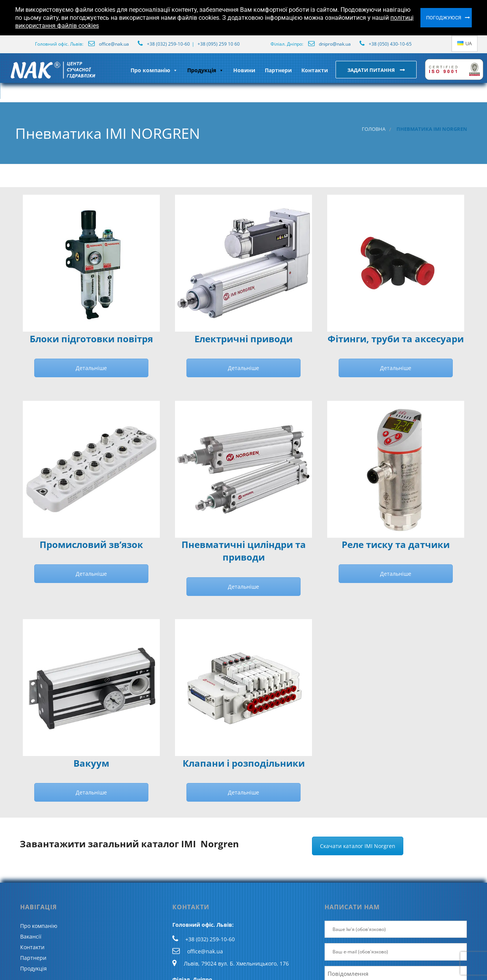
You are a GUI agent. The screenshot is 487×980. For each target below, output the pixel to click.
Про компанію (154, 70)
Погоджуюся (444, 18)
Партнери (278, 70)
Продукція (205, 70)
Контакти (315, 70)
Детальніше (91, 368)
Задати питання (372, 70)
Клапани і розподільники (244, 763)
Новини (244, 70)
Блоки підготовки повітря (91, 339)
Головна (374, 129)
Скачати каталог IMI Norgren (358, 846)
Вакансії (31, 936)
